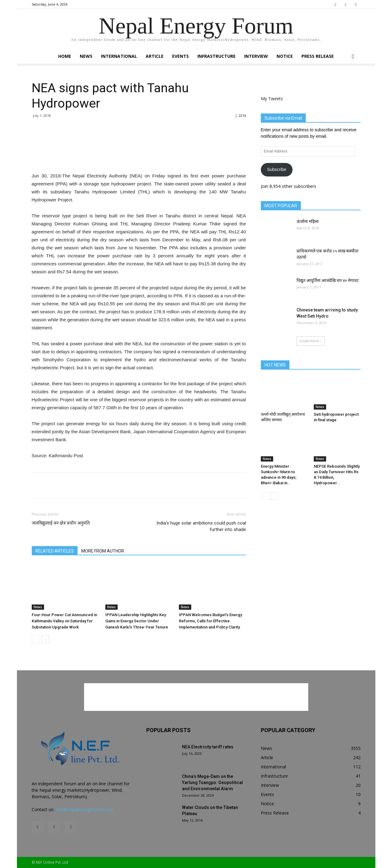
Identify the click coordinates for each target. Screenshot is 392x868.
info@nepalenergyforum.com (85, 809)
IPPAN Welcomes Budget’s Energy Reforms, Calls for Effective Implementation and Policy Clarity (210, 621)
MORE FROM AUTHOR (103, 551)
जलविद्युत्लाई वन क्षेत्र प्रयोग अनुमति (61, 523)
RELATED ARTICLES (55, 551)
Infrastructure (216, 56)
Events (180, 56)
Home (65, 56)
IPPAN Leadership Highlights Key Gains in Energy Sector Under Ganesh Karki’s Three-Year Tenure (137, 621)
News (86, 56)
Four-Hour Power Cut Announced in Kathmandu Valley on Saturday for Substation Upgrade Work (64, 621)
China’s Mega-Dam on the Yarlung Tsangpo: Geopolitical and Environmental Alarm (212, 783)
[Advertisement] (139, 156)
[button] (353, 57)
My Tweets (272, 99)
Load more (311, 341)
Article (155, 56)
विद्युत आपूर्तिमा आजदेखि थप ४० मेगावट (328, 280)
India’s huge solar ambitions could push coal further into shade (201, 526)
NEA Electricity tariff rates (208, 747)
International (119, 56)
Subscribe (277, 169)
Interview (256, 56)
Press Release (318, 56)
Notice (285, 56)
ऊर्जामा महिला (308, 221)
